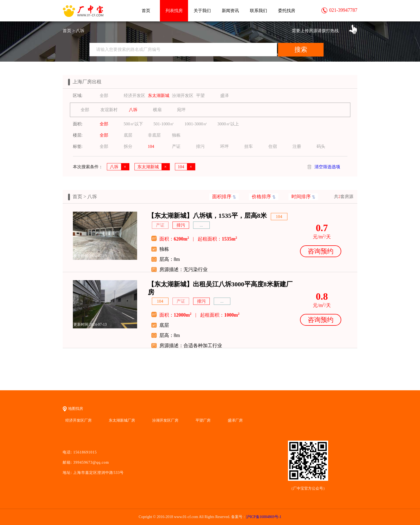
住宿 (273, 146)
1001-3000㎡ (196, 124)
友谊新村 (109, 110)
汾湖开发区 (183, 95)
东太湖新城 (159, 95)
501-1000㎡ (164, 124)
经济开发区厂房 (78, 420)
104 (151, 146)
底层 (128, 135)
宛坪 (181, 110)
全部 (104, 95)
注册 (297, 146)
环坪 (224, 146)
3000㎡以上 (228, 124)
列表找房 (174, 11)
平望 (200, 95)
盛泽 (224, 95)
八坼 (133, 110)
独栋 (176, 135)
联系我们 (258, 11)
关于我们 (202, 11)
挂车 (249, 146)
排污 (200, 146)
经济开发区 (134, 95)
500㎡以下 (133, 124)
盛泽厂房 (235, 420)
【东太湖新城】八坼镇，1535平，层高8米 (207, 216)
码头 (321, 146)
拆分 (128, 146)
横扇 (157, 110)
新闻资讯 (230, 11)
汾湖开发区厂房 (165, 420)
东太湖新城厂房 (122, 420)
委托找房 (287, 11)
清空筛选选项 (327, 167)
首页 (146, 11)
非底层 (154, 135)
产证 (176, 146)
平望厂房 (203, 420)
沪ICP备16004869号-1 (264, 517)
